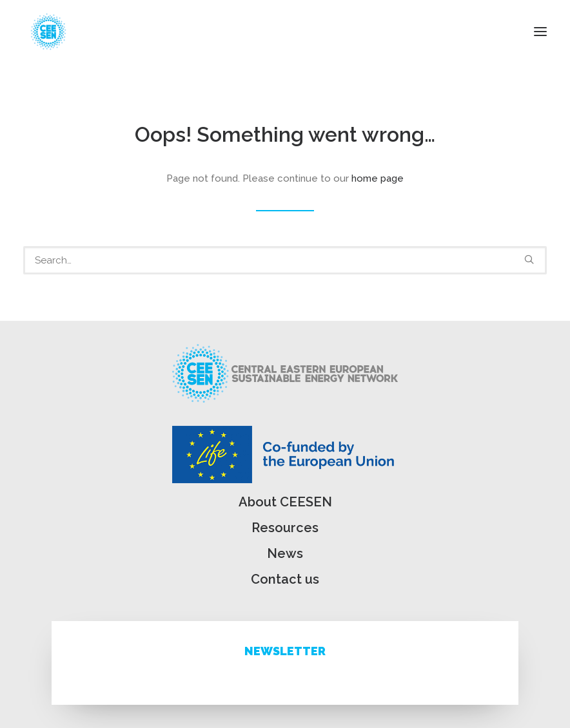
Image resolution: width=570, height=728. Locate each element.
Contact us (285, 579)
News (285, 553)
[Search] (285, 260)
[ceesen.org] (48, 32)
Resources (285, 528)
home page (378, 178)
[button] (540, 32)
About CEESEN (285, 502)
